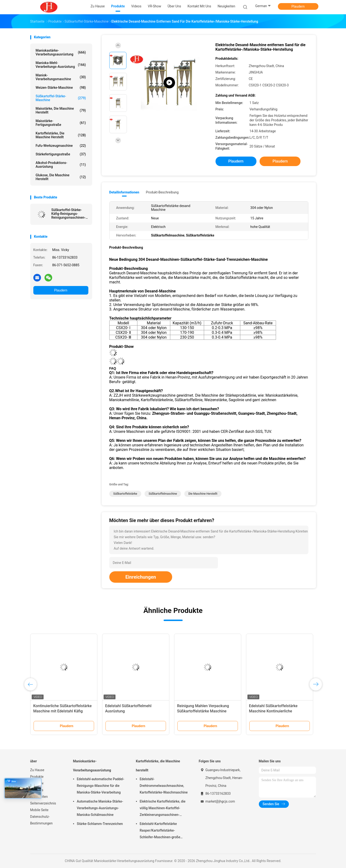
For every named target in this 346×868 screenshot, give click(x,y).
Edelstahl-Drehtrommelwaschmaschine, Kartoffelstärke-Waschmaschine (164, 786)
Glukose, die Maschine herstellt (61, 177)
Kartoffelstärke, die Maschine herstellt (61, 135)
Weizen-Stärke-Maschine (61, 88)
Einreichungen (141, 577)
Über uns (37, 790)
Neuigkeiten (39, 797)
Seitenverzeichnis (43, 803)
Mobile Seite (39, 810)
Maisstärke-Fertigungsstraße (61, 123)
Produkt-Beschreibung (162, 192)
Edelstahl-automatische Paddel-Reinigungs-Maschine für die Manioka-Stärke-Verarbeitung (101, 786)
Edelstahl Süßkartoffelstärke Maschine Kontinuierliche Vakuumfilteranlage (273, 711)
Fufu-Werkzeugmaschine (61, 146)
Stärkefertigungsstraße (61, 154)
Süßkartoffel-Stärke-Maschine (61, 98)
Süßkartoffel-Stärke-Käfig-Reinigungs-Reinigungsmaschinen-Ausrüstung (68, 214)
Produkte (37, 777)
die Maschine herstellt (203, 494)
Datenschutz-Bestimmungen (41, 820)
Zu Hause (37, 770)
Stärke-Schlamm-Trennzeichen (100, 824)
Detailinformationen (124, 192)
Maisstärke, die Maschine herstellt (61, 110)
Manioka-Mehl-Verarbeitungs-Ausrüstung (61, 65)
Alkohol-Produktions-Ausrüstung (61, 165)
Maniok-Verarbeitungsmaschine (61, 77)
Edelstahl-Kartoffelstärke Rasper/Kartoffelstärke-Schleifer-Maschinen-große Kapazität (160, 831)
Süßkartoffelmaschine (163, 494)
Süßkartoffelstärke (125, 494)
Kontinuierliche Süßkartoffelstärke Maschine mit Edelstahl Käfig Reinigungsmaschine (63, 711)
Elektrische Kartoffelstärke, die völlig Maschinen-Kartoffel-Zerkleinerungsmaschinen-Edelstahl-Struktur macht (163, 809)
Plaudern (298, 6)
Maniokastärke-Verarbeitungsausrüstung (61, 52)
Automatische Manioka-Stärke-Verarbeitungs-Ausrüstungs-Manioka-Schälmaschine (100, 808)
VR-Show (37, 783)
